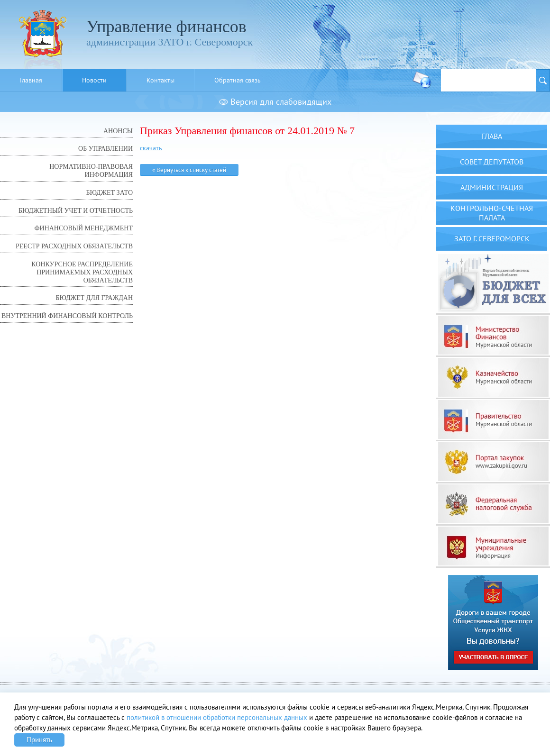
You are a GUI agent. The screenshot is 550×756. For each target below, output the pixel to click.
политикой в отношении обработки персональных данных (217, 717)
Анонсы (118, 131)
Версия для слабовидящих (275, 102)
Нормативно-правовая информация (91, 171)
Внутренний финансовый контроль (67, 316)
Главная (31, 80)
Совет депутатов (492, 162)
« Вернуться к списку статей (189, 170)
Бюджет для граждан (94, 298)
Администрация (492, 187)
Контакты (160, 80)
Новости (94, 80)
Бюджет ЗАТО (110, 193)
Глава (492, 136)
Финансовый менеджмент (83, 228)
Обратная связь (238, 80)
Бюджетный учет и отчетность (76, 211)
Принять (39, 740)
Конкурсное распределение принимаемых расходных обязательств (82, 272)
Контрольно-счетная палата (492, 213)
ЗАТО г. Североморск (492, 238)
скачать (151, 148)
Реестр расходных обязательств (74, 246)
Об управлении (105, 149)
